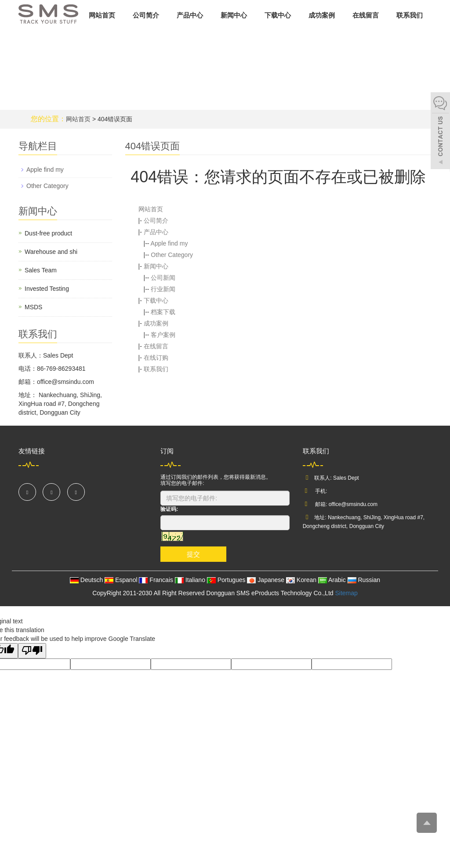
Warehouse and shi (51, 252)
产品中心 (190, 15)
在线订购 (156, 358)
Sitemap (346, 593)
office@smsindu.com (353, 504)
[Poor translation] (32, 651)
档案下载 (163, 312)
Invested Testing (47, 289)
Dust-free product (48, 233)
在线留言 (366, 15)
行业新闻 (163, 289)
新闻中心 (234, 15)
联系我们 (410, 15)
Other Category (172, 255)
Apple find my (169, 243)
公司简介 (146, 15)
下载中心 (278, 15)
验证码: (169, 509)
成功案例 (322, 15)
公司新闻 (163, 278)
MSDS (33, 307)
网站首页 (102, 15)
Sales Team (41, 270)
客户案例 (163, 335)
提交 (193, 554)
